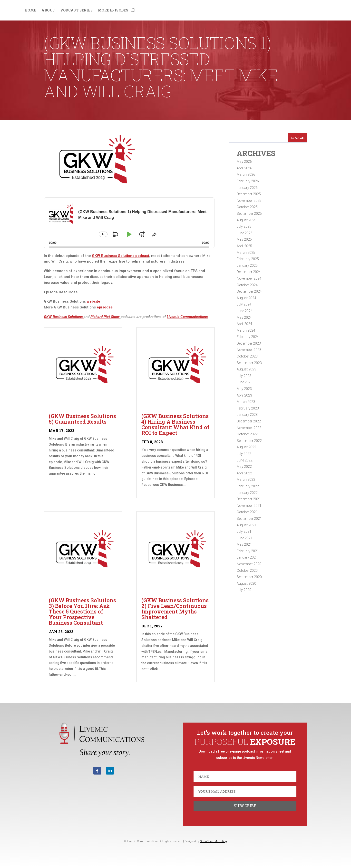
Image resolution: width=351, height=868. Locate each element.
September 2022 (249, 441)
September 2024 (249, 291)
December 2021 (249, 499)
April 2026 (244, 168)
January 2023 (247, 415)
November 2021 (249, 506)
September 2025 (249, 214)
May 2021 (244, 544)
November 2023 (249, 350)
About (48, 10)
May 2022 (244, 467)
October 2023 (247, 356)
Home (30, 10)
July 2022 (244, 454)
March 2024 (246, 330)
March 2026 (246, 174)
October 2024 (247, 285)
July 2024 (244, 304)
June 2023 (245, 382)
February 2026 (248, 181)
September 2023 (249, 363)
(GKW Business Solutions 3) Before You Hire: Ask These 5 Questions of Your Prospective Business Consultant (82, 611)
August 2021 (246, 525)
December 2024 (249, 272)
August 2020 (246, 583)
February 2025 (248, 259)
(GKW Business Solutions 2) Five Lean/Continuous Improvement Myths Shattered (175, 609)
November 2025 (249, 201)
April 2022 (244, 473)
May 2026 (244, 162)
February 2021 (248, 551)
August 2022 (246, 447)
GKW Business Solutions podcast (121, 256)
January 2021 (247, 557)
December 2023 (249, 343)
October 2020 (247, 571)
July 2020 (244, 590)
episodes (105, 307)
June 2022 (245, 460)
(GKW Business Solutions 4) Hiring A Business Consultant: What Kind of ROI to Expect (175, 424)
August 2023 (246, 369)
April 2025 (244, 246)
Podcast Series (77, 10)
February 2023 (248, 408)
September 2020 (249, 577)
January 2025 (247, 266)
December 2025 (249, 194)
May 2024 (244, 317)
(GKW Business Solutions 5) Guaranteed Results (82, 419)
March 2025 (246, 253)
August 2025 (246, 220)
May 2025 (244, 239)
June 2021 (245, 538)
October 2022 (247, 434)
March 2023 (246, 402)
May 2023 (244, 389)
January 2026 (247, 188)
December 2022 (249, 421)
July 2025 (244, 226)
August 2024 (246, 298)
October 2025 (247, 207)
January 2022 (247, 493)
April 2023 (244, 395)
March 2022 (246, 480)
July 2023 (244, 376)
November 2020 (249, 564)
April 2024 (244, 324)
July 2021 (244, 531)
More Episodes (113, 10)
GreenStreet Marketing (213, 841)
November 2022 (249, 428)
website (93, 301)
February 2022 (248, 486)
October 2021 (247, 512)
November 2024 (249, 278)
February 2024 (248, 337)
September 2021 (249, 519)
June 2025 (245, 233)
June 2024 (245, 311)
